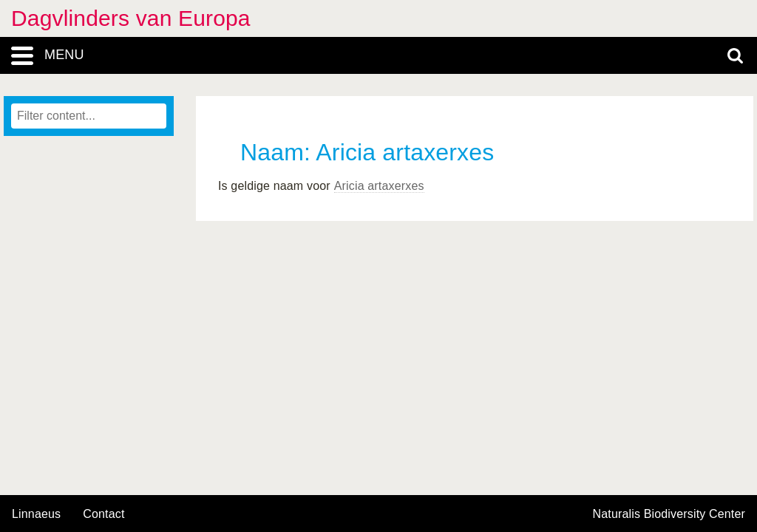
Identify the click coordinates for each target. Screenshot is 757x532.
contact (103, 514)
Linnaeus (36, 514)
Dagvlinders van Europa (131, 18)
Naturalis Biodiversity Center (669, 514)
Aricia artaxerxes (379, 186)
